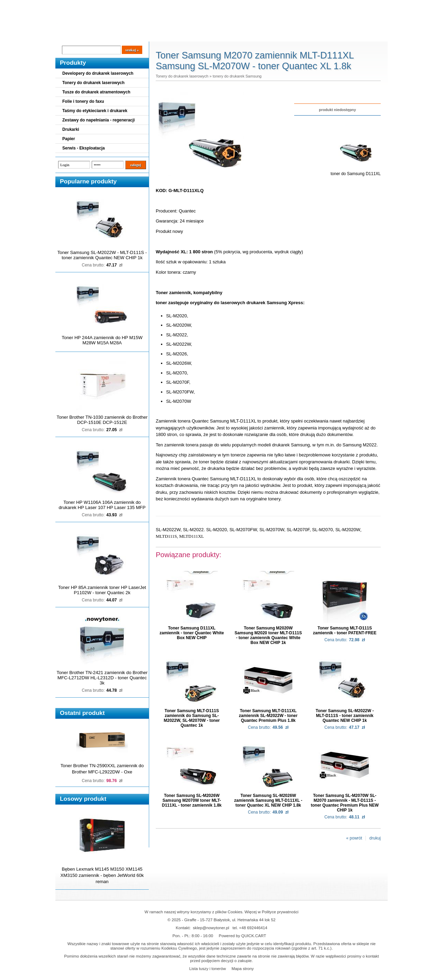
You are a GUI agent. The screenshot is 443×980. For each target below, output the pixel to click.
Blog (66, 35)
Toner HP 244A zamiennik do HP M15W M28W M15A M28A (102, 340)
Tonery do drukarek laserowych (93, 83)
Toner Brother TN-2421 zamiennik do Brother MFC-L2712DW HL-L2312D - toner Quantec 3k (102, 678)
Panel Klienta (139, 35)
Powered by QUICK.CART (242, 936)
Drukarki (71, 129)
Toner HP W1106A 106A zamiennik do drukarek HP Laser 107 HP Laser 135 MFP (102, 505)
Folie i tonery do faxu (83, 101)
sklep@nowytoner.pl (211, 928)
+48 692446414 (253, 928)
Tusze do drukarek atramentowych (96, 92)
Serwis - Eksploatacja (84, 148)
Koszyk (345, 5)
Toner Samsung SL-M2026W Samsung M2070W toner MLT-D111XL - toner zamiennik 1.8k (192, 800)
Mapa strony (243, 968)
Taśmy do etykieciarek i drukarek (95, 111)
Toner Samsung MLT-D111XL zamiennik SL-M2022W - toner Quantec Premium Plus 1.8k (268, 716)
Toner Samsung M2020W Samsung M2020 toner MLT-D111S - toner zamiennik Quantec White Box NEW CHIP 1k (268, 635)
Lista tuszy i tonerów (208, 968)
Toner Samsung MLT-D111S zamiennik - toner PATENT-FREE (345, 630)
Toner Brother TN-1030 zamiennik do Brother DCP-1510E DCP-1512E (102, 420)
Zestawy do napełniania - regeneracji (98, 120)
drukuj (375, 838)
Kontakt (173, 35)
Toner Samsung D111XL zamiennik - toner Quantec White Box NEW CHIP (192, 633)
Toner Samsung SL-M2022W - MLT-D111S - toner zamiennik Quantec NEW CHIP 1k (102, 255)
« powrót (354, 838)
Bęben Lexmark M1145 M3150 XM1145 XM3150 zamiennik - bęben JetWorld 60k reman (102, 875)
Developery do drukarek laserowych (98, 73)
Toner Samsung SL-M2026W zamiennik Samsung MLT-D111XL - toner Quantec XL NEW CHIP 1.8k (268, 800)
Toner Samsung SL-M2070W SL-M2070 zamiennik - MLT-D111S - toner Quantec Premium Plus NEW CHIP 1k (345, 803)
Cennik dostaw (98, 35)
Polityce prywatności (280, 912)
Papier (69, 139)
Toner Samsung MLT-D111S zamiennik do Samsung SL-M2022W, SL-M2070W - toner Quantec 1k (192, 718)
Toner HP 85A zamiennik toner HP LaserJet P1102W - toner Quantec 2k (102, 590)
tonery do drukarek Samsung (237, 76)
